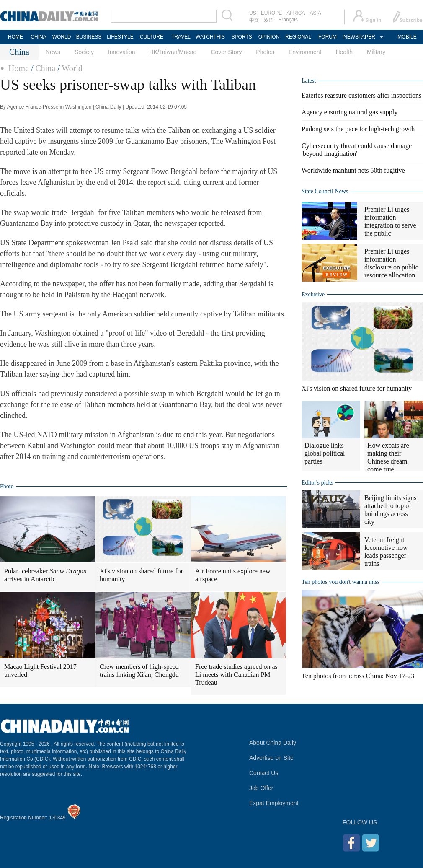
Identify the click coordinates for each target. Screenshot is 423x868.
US (253, 13)
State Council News (325, 191)
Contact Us (264, 773)
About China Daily (273, 743)
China (45, 68)
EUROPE (272, 13)
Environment (305, 52)
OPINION (269, 37)
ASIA (315, 13)
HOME (15, 37)
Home (19, 68)
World (72, 68)
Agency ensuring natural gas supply (349, 112)
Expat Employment (274, 803)
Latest (309, 81)
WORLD (62, 37)
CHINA (38, 37)
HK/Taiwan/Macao (173, 52)
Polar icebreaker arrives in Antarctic (45, 575)
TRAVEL (181, 37)
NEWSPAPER (359, 37)
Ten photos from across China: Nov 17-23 (358, 676)
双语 (269, 20)
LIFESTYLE (120, 37)
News (53, 52)
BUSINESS (89, 37)
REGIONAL (298, 37)
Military (376, 52)
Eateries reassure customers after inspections (361, 95)
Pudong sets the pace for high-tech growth (358, 129)
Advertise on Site (271, 758)
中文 (254, 20)
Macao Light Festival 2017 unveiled (40, 671)
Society (84, 52)
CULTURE (152, 37)
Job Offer (261, 788)
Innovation (122, 52)
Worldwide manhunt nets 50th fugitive (353, 170)
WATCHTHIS (210, 37)
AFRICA (296, 13)
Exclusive (313, 294)
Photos (265, 52)
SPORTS (241, 37)
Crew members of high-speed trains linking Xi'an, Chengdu (139, 671)
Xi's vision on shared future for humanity (141, 575)
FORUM (328, 37)
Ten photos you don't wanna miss (340, 582)
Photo (7, 486)
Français (288, 20)
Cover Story (226, 52)
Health (344, 52)
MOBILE (407, 37)
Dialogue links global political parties (325, 453)
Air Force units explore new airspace (233, 575)
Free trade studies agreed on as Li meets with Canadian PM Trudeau (236, 675)
